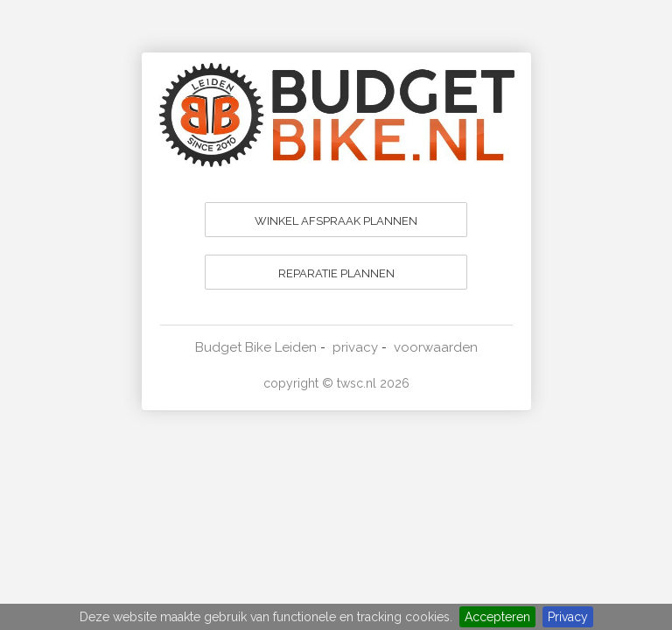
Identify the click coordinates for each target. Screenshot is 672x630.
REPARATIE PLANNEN (336, 273)
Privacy (568, 617)
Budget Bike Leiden (256, 347)
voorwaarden (436, 347)
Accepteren (497, 617)
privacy (355, 347)
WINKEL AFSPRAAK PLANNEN (336, 221)
